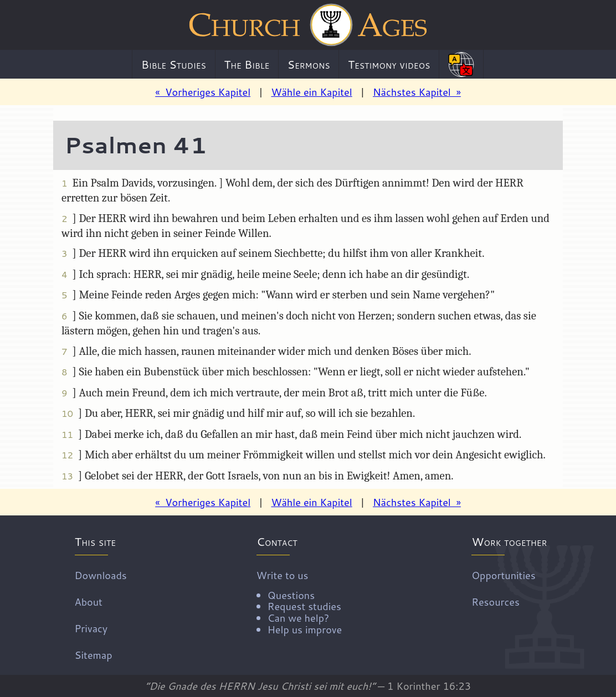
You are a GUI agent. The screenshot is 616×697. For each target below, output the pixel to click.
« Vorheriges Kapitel (203, 92)
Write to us (299, 601)
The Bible (247, 64)
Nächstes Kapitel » (417, 92)
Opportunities (503, 575)
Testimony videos (389, 64)
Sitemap (94, 654)
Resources (496, 601)
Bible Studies (174, 64)
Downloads (101, 575)
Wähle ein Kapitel (311, 92)
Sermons (309, 64)
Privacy (91, 628)
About (89, 601)
